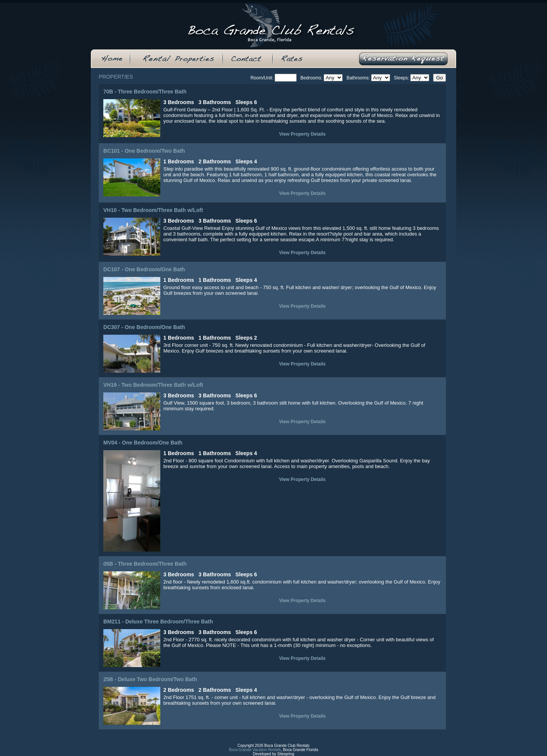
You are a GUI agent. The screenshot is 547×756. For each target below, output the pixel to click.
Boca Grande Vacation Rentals (255, 750)
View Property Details (303, 134)
